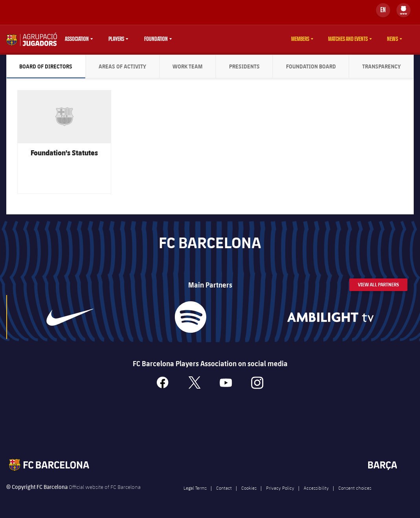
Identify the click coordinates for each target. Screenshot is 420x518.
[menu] (403, 10)
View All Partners (378, 288)
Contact (224, 491)
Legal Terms (195, 491)
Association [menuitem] (77, 39)
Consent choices (355, 491)
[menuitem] (403, 9)
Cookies (249, 491)
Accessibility (316, 491)
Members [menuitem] (300, 39)
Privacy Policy (280, 491)
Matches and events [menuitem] (348, 39)
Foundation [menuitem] (156, 39)
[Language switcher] (383, 10)
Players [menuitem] (116, 39)
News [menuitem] (392, 39)
